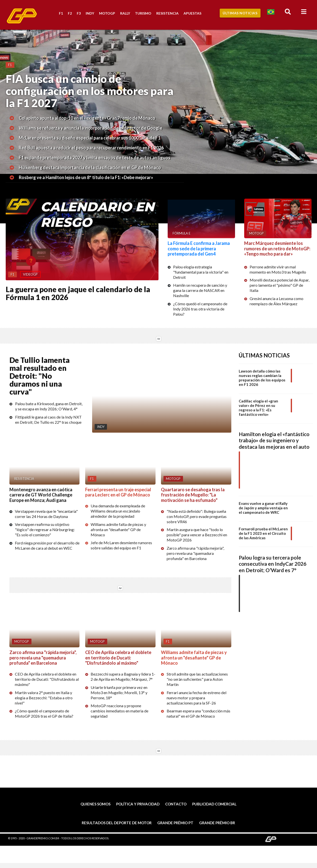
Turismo (143, 13)
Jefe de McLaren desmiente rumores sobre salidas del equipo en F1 (121, 545)
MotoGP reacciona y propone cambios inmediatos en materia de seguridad (119, 711)
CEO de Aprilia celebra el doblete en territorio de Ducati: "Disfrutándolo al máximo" (47, 679)
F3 (79, 13)
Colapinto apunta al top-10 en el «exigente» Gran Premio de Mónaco (87, 118)
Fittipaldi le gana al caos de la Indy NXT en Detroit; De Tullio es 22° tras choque (48, 420)
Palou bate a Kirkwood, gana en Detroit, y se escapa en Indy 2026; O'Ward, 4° (49, 406)
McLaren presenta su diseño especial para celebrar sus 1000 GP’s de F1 (90, 138)
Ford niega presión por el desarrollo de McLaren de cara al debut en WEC (47, 545)
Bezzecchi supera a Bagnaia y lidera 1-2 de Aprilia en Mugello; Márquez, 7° (123, 677)
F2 (70, 13)
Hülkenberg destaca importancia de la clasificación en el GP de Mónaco (90, 167)
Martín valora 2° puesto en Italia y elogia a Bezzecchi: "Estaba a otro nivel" (44, 698)
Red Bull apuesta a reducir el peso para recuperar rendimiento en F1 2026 (91, 148)
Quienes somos (95, 804)
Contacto (176, 804)
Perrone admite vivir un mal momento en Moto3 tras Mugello (278, 269)
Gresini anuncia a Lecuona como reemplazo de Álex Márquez (277, 301)
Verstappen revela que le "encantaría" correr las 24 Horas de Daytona (46, 514)
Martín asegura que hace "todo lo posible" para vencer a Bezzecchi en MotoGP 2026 (197, 535)
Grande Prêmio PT (175, 823)
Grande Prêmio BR (217, 823)
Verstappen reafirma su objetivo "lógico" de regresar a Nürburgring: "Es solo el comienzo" (45, 530)
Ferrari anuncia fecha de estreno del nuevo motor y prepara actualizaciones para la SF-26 (197, 698)
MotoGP (107, 13)
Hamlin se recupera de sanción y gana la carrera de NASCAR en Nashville (200, 290)
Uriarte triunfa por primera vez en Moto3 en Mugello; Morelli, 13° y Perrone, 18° (119, 692)
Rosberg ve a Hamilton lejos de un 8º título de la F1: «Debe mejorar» (86, 177)
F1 (61, 13)
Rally (125, 13)
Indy (90, 13)
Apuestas (192, 13)
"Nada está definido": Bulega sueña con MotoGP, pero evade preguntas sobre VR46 (197, 516)
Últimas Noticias (240, 13)
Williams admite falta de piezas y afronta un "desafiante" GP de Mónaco (118, 529)
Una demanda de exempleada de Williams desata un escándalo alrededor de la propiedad (118, 511)
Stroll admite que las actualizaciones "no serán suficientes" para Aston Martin (197, 679)
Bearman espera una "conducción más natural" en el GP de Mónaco (198, 713)
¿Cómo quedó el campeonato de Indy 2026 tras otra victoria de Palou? (200, 309)
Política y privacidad (138, 804)
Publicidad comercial (214, 804)
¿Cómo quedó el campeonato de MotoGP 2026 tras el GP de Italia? (44, 713)
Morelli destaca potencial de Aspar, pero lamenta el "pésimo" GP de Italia (279, 285)
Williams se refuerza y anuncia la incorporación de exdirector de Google (91, 128)
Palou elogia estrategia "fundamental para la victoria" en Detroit (201, 272)
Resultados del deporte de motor (117, 823)
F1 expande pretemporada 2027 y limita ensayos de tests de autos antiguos (95, 158)
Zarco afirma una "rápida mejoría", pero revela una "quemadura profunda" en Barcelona (195, 553)
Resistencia (167, 13)
